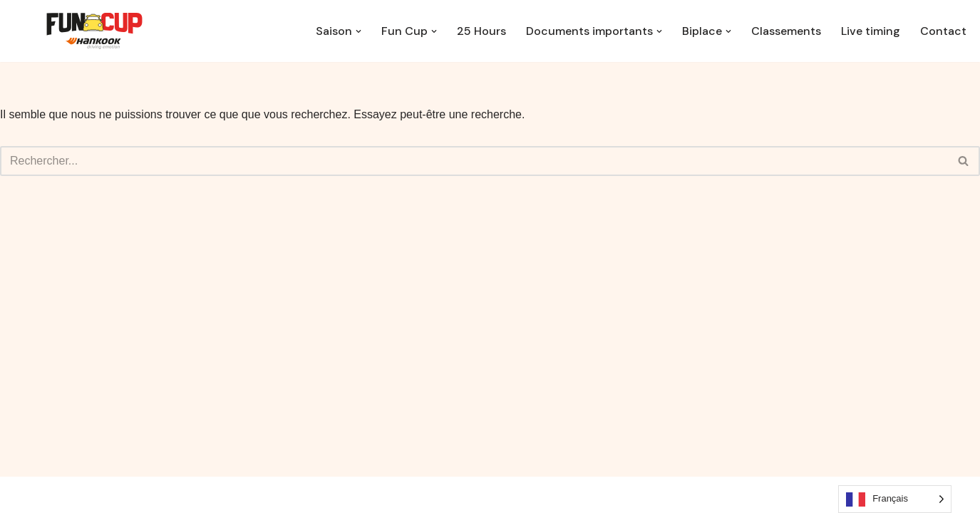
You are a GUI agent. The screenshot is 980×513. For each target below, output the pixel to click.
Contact (943, 31)
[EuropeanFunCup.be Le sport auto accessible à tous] (94, 31)
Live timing (871, 31)
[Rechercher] (474, 161)
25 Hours (481, 31)
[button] (359, 31)
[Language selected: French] (895, 499)
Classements (786, 31)
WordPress (216, 495)
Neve (97, 495)
